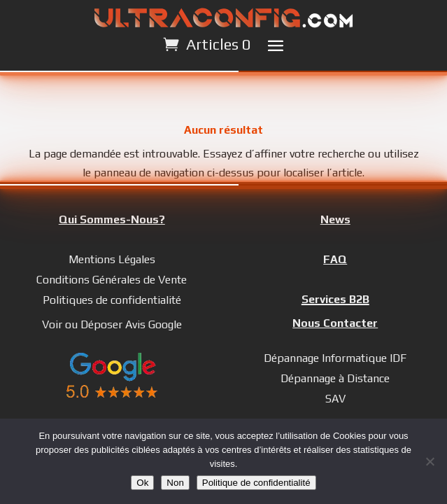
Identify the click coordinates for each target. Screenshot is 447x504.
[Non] (430, 461)
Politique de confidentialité (256, 483)
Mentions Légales (112, 259)
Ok (142, 483)
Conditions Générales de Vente (112, 280)
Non (175, 483)
